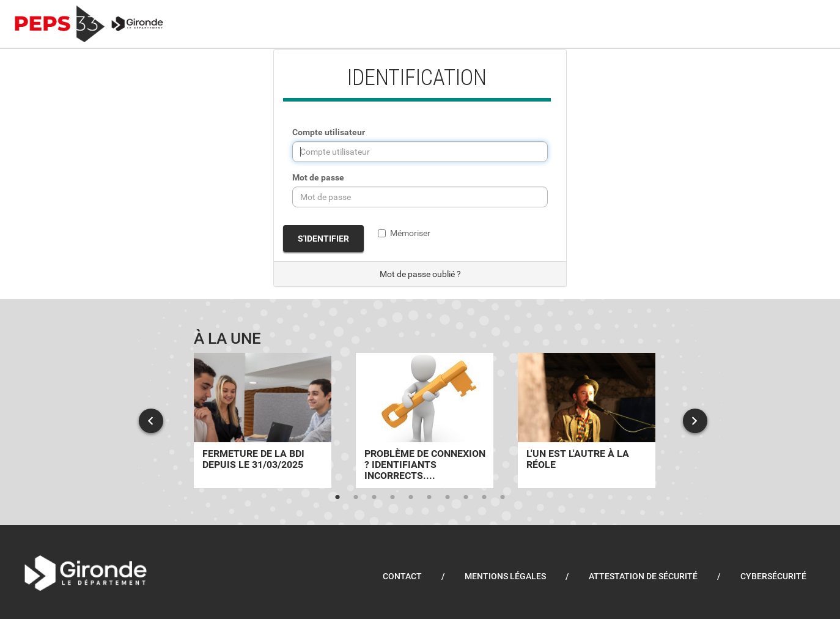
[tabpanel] (263, 421)
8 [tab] (466, 497)
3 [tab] (374, 497)
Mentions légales (505, 576)
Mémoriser (404, 233)
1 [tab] (337, 497)
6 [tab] (429, 497)
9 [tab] (484, 497)
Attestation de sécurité (643, 576)
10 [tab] (503, 497)
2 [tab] (356, 497)
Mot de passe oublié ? (420, 274)
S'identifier (323, 239)
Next (695, 421)
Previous (151, 421)
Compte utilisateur (329, 132)
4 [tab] (392, 497)
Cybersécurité (773, 576)
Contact (402, 576)
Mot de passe (318, 177)
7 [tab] (448, 497)
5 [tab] (411, 497)
